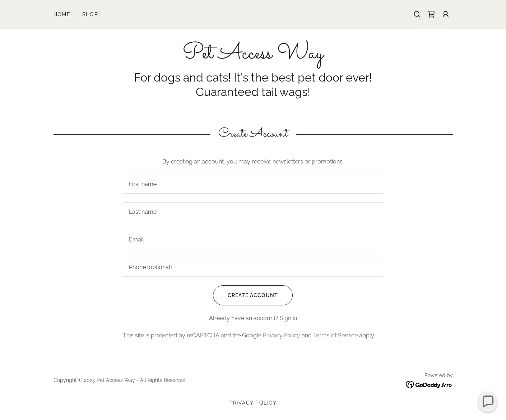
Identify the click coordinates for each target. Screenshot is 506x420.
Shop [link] (90, 14)
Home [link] (62, 14)
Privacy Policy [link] (282, 335)
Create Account (245, 295)
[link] (431, 14)
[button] (446, 14)
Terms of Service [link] (335, 335)
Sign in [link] (288, 318)
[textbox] (253, 184)
